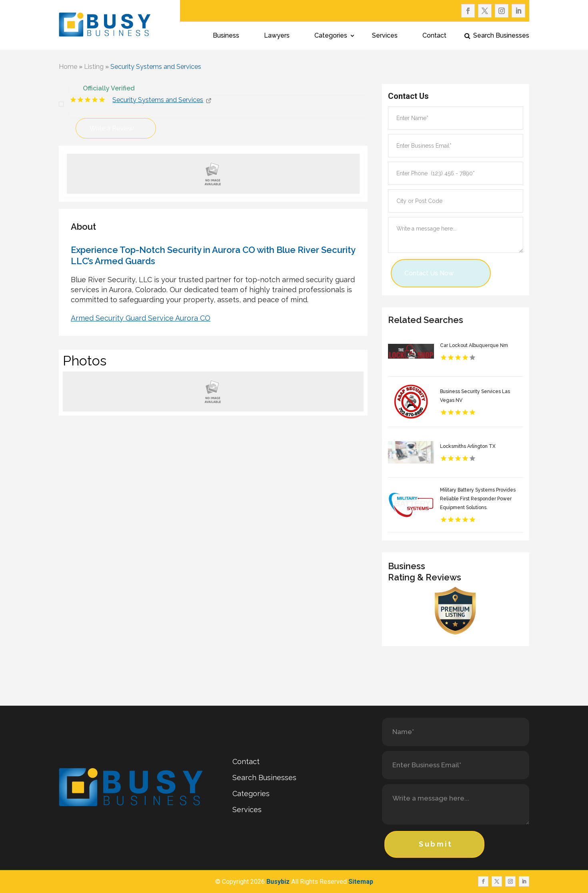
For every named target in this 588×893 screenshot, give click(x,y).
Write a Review (112, 128)
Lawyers (277, 36)
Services (385, 36)
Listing (94, 67)
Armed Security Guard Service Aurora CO (141, 318)
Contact (434, 36)
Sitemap (361, 882)
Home (68, 67)
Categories (331, 36)
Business (226, 36)
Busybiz (278, 882)
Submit (436, 844)
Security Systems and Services (156, 67)
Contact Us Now (429, 273)
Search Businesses (501, 36)
